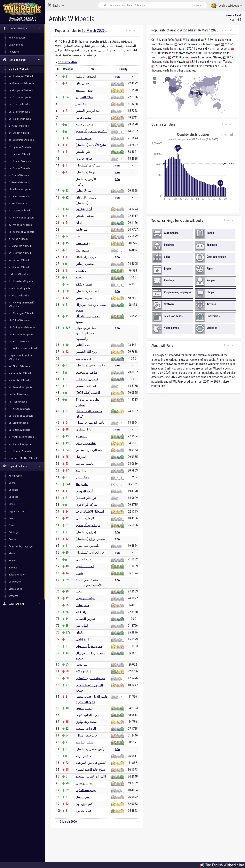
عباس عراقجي (85, 598)
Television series (17, 575)
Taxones (13, 568)
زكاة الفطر (83, 243)
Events (12, 518)
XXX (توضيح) (84, 284)
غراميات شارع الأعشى (90, 678)
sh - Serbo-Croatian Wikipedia (24, 349)
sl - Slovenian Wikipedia (21, 373)
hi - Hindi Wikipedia (18, 204)
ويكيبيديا (81, 271)
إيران (79, 223)
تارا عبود (81, 470)
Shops (12, 553)
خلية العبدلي (84, 559)
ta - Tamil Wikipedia (19, 394)
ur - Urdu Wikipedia (19, 423)
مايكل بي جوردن (86, 372)
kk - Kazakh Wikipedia (20, 260)
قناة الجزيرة (83, 811)
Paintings (13, 532)
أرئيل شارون (84, 209)
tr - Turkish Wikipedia (19, 409)
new (118, 77)
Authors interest (17, 38)
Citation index (16, 45)
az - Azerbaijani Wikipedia (22, 76)
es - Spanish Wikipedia (20, 147)
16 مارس (82, 484)
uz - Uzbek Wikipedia (19, 430)
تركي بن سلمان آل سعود (91, 131)
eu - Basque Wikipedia (20, 161)
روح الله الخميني (86, 352)
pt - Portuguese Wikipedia (22, 327)
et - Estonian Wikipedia (20, 154)
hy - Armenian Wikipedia (21, 225)
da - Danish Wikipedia (20, 112)
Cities (12, 504)
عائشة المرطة (85, 464)
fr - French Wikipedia (19, 182)
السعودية (81, 436)
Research (199, 5)
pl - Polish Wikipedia (19, 320)
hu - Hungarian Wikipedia (21, 218)
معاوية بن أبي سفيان (89, 646)
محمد (79, 277)
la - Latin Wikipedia (18, 274)
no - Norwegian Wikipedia (22, 313)
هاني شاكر (82, 605)
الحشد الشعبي (85, 566)
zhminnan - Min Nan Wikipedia (24, 458)
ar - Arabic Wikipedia (19, 69)
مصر (79, 591)
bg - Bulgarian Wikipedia (21, 90)
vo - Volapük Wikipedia (20, 444)
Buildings (14, 490)
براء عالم (82, 612)
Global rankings (22, 28)
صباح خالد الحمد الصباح (91, 770)
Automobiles (15, 476)
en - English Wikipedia (20, 133)
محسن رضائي (85, 264)
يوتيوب (80, 573)
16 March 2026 (94, 30)
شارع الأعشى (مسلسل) (91, 145)
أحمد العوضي (84, 491)
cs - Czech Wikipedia (19, 104)
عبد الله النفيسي (86, 386)
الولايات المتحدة (86, 729)
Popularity (14, 52)
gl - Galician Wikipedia (20, 189)
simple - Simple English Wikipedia (20, 357)
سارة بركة (82, 250)
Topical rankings (22, 466)
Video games (15, 589)
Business (13, 497)
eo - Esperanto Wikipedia (21, 140)
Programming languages (21, 546)
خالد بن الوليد (84, 742)
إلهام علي (82, 626)
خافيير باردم (83, 756)
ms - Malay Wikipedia (19, 288)
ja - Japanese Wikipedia (21, 246)
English (56, 5)
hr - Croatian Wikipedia (20, 211)
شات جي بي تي (86, 443)
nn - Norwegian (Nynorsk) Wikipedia (21, 304)
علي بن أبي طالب (87, 379)
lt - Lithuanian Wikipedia (21, 281)
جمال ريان (82, 83)
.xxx (78, 236)
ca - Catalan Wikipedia (20, 97)
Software (13, 561)
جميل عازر (83, 477)
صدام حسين (84, 708)
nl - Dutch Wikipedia (19, 296)
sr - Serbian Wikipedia (20, 380)
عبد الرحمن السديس (89, 450)
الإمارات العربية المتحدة (91, 776)
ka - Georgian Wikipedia (21, 253)
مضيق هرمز (83, 118)
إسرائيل (81, 457)
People (12, 539)
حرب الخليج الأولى (87, 715)
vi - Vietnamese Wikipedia (22, 437)
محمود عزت (84, 138)
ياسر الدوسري (85, 783)
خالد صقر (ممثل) (87, 735)
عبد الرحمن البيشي (88, 111)
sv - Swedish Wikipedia (20, 387)
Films (11, 525)
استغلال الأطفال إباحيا (90, 511)
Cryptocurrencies (17, 511)
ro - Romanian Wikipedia (21, 334)
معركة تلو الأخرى (87, 505)
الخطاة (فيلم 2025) (88, 393)
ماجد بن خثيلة (84, 124)
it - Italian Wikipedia (19, 239)
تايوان (79, 632)
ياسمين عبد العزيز (87, 546)
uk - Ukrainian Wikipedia (21, 416)
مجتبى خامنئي (85, 216)
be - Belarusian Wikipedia (21, 83)
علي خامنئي (83, 152)
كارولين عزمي (85, 518)
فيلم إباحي (82, 639)
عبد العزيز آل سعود (88, 525)
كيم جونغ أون (84, 804)
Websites (13, 596)
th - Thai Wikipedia (18, 402)
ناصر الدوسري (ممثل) (90, 423)
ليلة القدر (82, 104)
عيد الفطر (82, 664)
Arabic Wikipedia (226, 6)
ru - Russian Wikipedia (20, 341)
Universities (15, 582)
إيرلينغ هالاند (83, 671)
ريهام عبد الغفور (86, 790)
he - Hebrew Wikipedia (20, 196)
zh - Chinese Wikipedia (20, 451)
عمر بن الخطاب (86, 619)
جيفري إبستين (85, 298)
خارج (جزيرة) (84, 159)
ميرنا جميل (83, 797)
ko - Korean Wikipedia (20, 267)
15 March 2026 (68, 62)
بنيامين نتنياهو (84, 90)
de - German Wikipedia (20, 119)
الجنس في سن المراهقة (91, 763)
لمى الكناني (83, 345)
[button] (126, 30)
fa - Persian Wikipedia (20, 168)
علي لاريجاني (84, 191)
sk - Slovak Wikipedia (20, 366)
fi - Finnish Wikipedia (19, 175)
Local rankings (22, 60)
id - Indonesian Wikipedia (21, 232)
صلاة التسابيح (84, 97)
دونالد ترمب (83, 358)
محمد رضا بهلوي (86, 722)
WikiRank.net (22, 604)
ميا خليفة (82, 230)
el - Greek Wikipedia (19, 126)
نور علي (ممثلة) (86, 498)
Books (12, 483)
